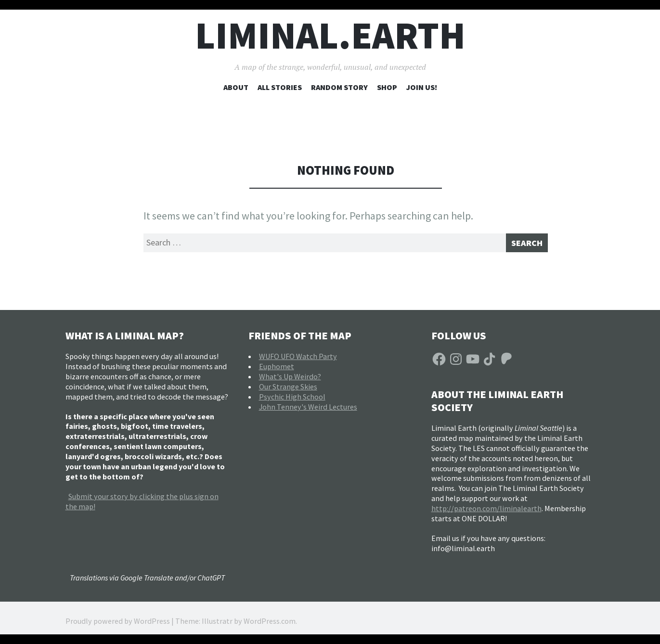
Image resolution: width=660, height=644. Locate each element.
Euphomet (277, 370)
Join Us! (422, 87)
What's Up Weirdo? (290, 380)
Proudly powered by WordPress (118, 625)
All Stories (280, 87)
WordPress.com (270, 625)
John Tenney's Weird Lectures (308, 410)
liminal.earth (330, 35)
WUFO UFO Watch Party (298, 360)
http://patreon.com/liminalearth (486, 512)
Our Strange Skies (288, 390)
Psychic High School (292, 400)
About (236, 87)
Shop (387, 87)
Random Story (339, 87)
